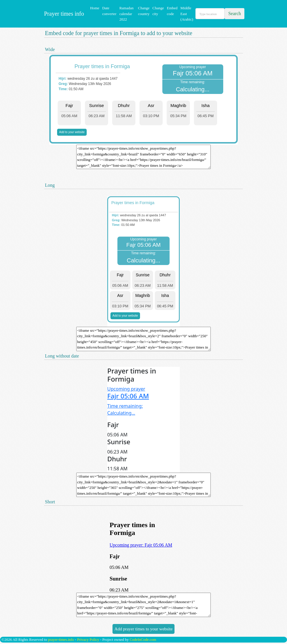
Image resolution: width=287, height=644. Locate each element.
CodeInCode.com (143, 640)
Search (235, 13)
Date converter (109, 11)
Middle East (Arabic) (187, 14)
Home (95, 8)
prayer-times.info (61, 640)
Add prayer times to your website (143, 629)
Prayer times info (63, 14)
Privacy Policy (88, 640)
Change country (144, 11)
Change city (158, 11)
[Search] (210, 14)
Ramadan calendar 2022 (127, 14)
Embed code (172, 11)
